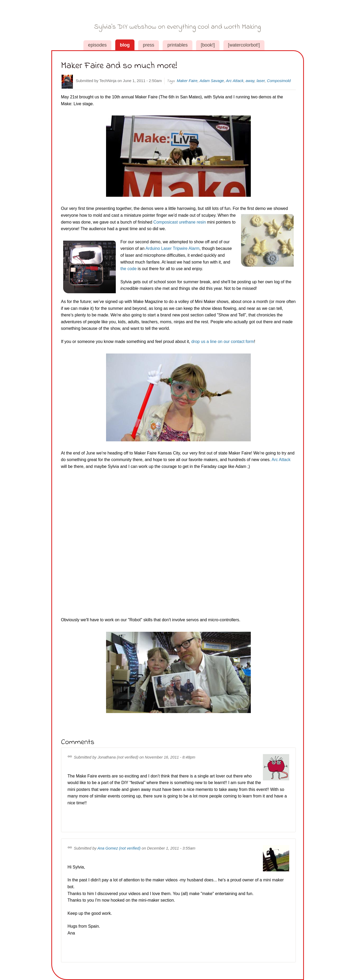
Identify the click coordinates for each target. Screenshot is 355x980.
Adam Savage (212, 81)
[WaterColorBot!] (244, 45)
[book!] (208, 45)
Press (149, 45)
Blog (125, 45)
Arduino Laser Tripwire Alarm (172, 248)
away (250, 81)
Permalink (71, 757)
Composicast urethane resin (180, 222)
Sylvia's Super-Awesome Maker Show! (177, 20)
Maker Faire (187, 81)
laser (261, 81)
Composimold (279, 81)
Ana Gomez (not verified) (119, 848)
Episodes (97, 45)
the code (129, 269)
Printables (177, 45)
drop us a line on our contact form (223, 342)
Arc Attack (235, 81)
